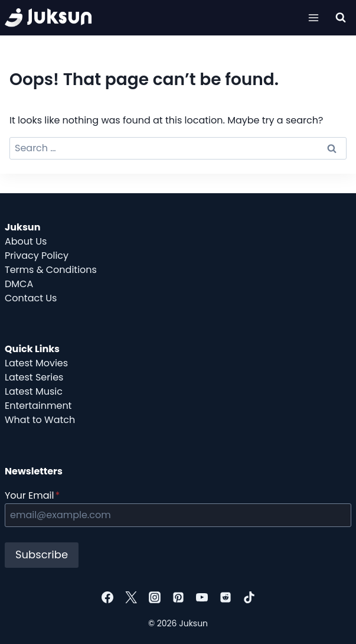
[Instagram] (155, 597)
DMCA (19, 284)
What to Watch (40, 420)
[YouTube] (202, 597)
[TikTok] (249, 597)
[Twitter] (131, 597)
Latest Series (34, 377)
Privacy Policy (37, 256)
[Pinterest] (178, 597)
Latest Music (34, 391)
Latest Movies (36, 363)
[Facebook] (107, 597)
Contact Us (31, 298)
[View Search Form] (341, 18)
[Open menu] (313, 17)
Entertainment (38, 406)
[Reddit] (226, 597)
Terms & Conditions (51, 270)
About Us (26, 241)
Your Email (32, 495)
